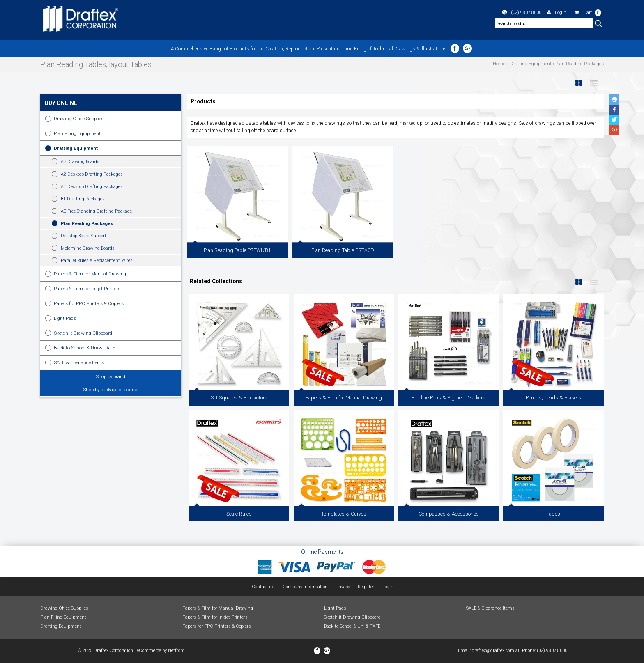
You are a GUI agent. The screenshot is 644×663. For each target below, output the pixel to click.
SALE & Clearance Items (79, 362)
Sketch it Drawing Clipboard (83, 333)
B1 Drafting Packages (83, 199)
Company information (305, 587)
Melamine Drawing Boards (88, 248)
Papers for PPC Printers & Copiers (89, 303)
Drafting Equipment (76, 148)
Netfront (176, 650)
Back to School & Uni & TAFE (84, 348)
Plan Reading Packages (87, 224)
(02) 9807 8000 (522, 12)
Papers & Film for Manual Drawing (90, 274)
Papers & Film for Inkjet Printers (87, 289)
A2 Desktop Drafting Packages (92, 174)
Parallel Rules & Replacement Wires (97, 260)
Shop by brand (111, 376)
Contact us (263, 587)
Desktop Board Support (84, 236)
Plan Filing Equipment (77, 133)
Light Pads (65, 318)
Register (366, 587)
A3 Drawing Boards (80, 162)
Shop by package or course (111, 390)
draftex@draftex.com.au (496, 650)
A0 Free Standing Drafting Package (96, 211)
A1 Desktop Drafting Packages (92, 187)
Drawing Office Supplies (79, 119)
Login (557, 12)
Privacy (343, 587)
